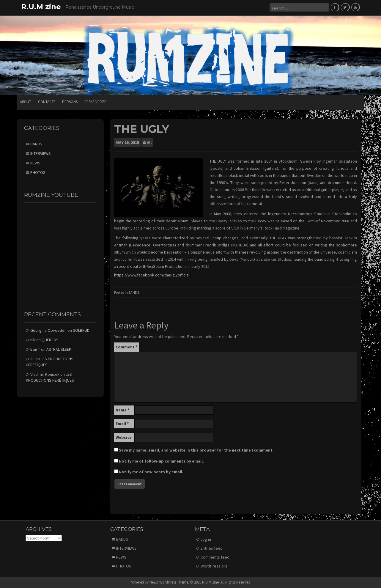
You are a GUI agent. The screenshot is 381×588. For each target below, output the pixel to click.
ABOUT (26, 102)
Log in (206, 539)
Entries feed (212, 548)
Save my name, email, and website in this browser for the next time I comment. (196, 450)
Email (122, 423)
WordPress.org (214, 566)
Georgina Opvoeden (48, 330)
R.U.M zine (41, 7)
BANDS (134, 292)
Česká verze (95, 102)
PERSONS (70, 102)
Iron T (35, 349)
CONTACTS (47, 102)
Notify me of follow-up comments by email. (161, 461)
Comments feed (215, 557)
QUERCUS (50, 339)
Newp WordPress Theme (169, 582)
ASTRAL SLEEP (59, 349)
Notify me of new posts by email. (151, 471)
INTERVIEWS (41, 153)
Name (122, 410)
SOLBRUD (81, 330)
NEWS (35, 162)
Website (124, 437)
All (149, 142)
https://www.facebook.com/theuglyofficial (152, 275)
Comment (126, 347)
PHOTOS (38, 172)
